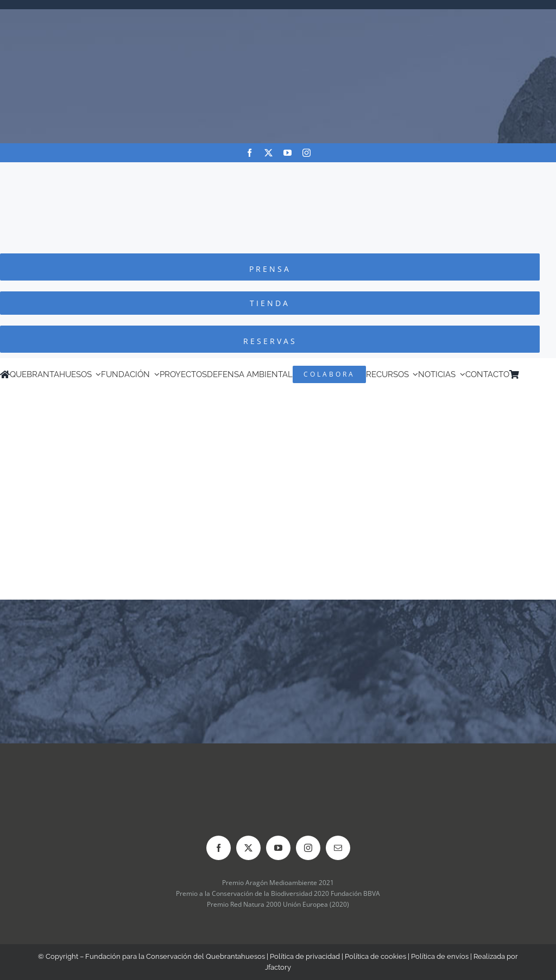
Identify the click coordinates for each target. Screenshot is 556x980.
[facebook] (249, 153)
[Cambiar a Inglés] (539, 374)
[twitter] (268, 153)
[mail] (338, 848)
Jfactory (278, 967)
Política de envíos (440, 956)
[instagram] (307, 153)
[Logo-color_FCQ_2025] (278, 172)
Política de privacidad (305, 956)
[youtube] (288, 153)
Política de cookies (375, 956)
